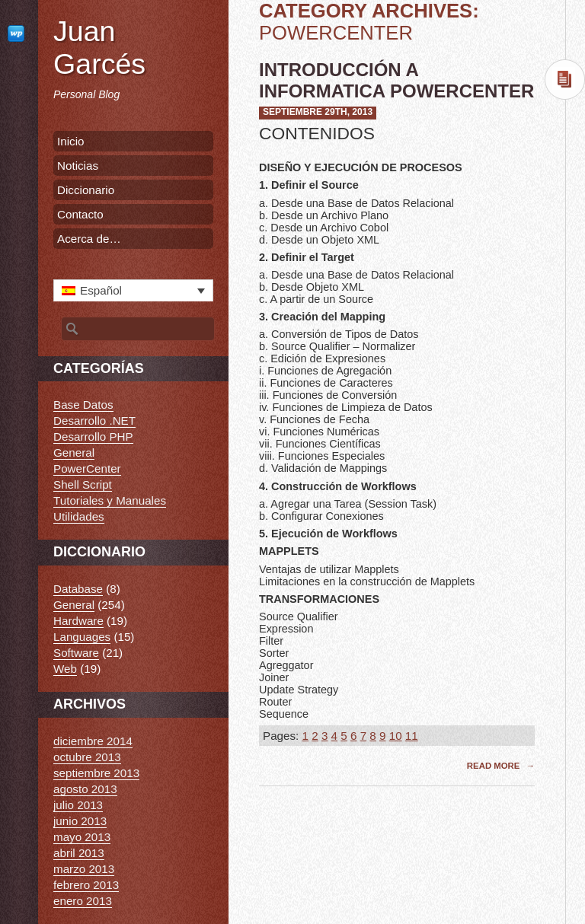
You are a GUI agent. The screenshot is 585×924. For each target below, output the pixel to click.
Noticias (78, 166)
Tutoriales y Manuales (110, 500)
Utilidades (79, 516)
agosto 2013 (85, 789)
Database (78, 589)
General (74, 452)
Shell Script (83, 484)
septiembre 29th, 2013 (318, 112)
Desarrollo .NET (94, 421)
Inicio (70, 141)
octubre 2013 (87, 757)
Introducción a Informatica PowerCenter (396, 80)
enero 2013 (83, 901)
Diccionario (86, 190)
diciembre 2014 (93, 741)
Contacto (80, 214)
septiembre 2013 (96, 773)
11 (412, 736)
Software (76, 653)
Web (65, 669)
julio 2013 (78, 805)
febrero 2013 (86, 885)
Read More (495, 766)
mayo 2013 (82, 837)
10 (396, 736)
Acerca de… (89, 239)
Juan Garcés (99, 48)
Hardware (78, 621)
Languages (82, 637)
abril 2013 (79, 853)
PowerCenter (87, 468)
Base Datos (83, 405)
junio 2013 (80, 821)
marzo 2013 (84, 869)
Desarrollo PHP (93, 437)
